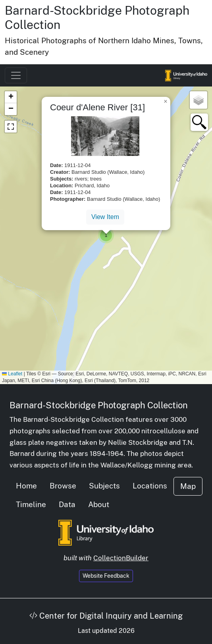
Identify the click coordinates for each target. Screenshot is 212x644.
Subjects (104, 486)
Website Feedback (106, 576)
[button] (106, 235)
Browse (63, 486)
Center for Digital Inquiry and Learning (106, 616)
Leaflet (12, 374)
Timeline (31, 504)
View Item (105, 217)
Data (67, 504)
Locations (150, 486)
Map (188, 486)
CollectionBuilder (121, 558)
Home (26, 486)
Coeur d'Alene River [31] (97, 107)
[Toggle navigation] (16, 75)
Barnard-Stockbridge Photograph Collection (99, 405)
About (99, 504)
